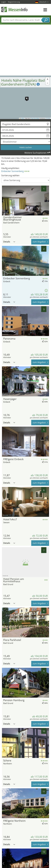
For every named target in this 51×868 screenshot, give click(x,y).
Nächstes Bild (48, 201)
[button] (25, 97)
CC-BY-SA (48, 118)
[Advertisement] (25, 50)
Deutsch (44, 2)
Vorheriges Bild (3, 201)
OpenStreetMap (35, 118)
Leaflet (22, 118)
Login (4, 2)
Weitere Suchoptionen (36, 153)
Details (9, 242)
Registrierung (14, 2)
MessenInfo (14, 9)
